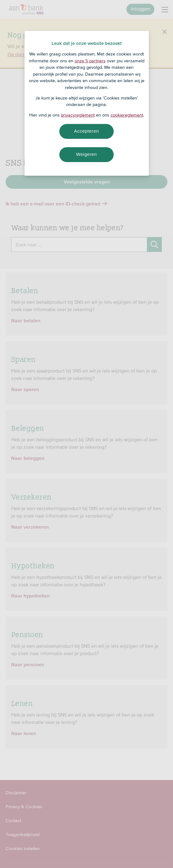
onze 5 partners (90, 61)
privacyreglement (78, 115)
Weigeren (86, 154)
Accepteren (87, 131)
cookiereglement (127, 115)
